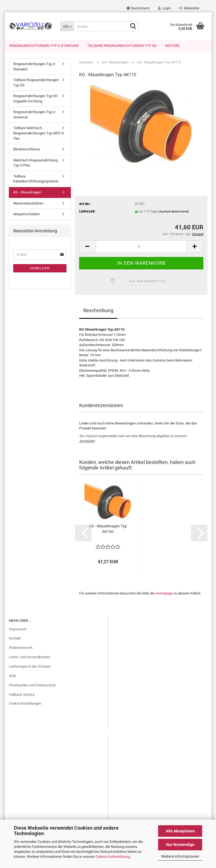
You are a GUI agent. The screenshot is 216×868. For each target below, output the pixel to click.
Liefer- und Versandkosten (30, 657)
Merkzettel (189, 8)
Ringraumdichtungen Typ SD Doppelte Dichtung (35, 99)
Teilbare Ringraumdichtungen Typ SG (122, 46)
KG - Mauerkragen (27, 192)
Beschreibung (98, 310)
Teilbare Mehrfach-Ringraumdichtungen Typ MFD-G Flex (39, 133)
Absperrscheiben (26, 214)
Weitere (172, 46)
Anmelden (87, 441)
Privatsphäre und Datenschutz (32, 685)
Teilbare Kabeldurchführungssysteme (36, 179)
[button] (138, 8)
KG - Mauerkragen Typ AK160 (108, 529)
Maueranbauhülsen (28, 203)
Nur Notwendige (180, 845)
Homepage (164, 593)
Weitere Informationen (180, 856)
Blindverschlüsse (27, 149)
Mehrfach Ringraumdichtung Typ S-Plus (35, 163)
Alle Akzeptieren (180, 831)
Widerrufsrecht (21, 648)
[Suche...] (67, 26)
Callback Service (22, 695)
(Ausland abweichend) (174, 212)
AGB (12, 676)
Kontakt (15, 638)
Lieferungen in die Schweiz (30, 666)
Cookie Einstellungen (25, 703)
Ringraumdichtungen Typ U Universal (34, 115)
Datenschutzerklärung (113, 857)
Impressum (18, 629)
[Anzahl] (141, 247)
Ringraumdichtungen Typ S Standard (44, 46)
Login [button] (164, 8)
